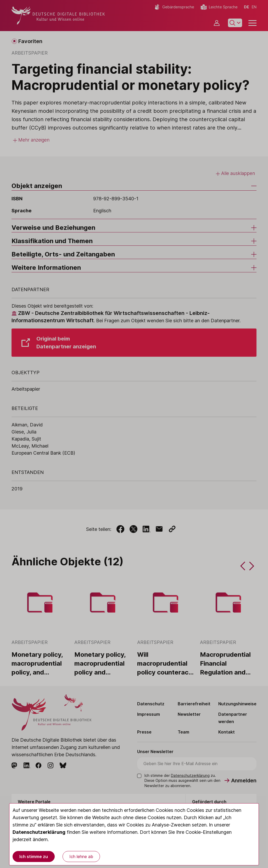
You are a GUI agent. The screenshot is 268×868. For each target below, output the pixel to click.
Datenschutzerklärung (39, 832)
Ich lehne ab (81, 857)
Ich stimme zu (34, 857)
